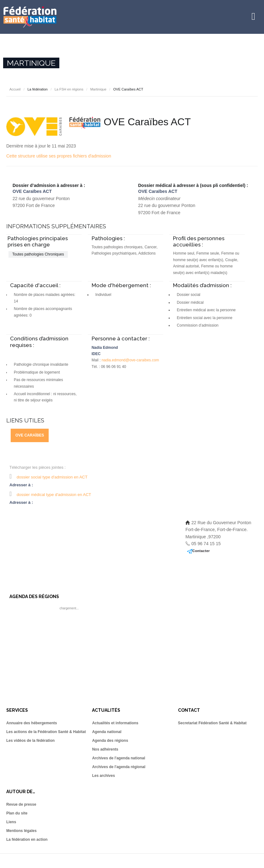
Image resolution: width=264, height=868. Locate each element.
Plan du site (17, 813)
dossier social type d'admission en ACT (52, 477)
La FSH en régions (69, 89)
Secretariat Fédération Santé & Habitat (212, 723)
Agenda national (107, 732)
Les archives (103, 776)
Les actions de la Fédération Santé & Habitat (46, 732)
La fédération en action (27, 840)
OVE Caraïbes (30, 435)
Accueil (15, 89)
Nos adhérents (105, 749)
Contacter (201, 551)
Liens (11, 822)
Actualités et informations (115, 723)
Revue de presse (21, 804)
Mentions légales (22, 831)
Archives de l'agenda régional (119, 767)
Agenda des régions (110, 741)
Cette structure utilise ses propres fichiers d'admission (59, 156)
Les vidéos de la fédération (30, 741)
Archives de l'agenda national (119, 758)
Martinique (98, 89)
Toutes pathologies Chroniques (38, 254)
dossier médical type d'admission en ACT (54, 495)
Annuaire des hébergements (32, 723)
